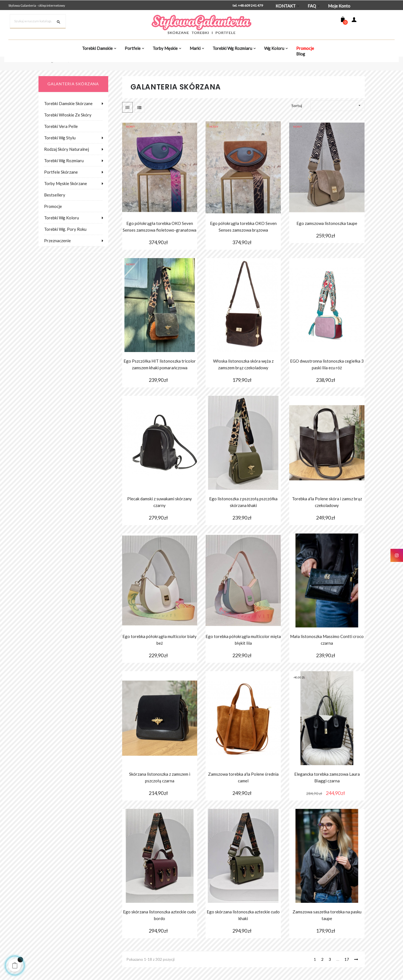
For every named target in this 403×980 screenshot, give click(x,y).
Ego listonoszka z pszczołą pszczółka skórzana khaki (243, 515)
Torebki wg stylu (60, 151)
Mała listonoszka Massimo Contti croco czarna (327, 653)
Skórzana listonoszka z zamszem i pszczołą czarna (160, 790)
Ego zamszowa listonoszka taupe (327, 237)
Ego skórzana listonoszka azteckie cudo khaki (243, 928)
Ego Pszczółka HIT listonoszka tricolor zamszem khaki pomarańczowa (160, 378)
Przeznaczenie (57, 254)
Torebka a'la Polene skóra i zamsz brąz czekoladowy (327, 515)
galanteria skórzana (73, 97)
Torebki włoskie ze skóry (68, 128)
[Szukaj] (38, 21)
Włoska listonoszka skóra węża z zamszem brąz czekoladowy (243, 378)
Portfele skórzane (61, 185)
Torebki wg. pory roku (65, 242)
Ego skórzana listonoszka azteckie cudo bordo (160, 928)
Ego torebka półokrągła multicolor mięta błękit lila (243, 653)
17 (347, 972)
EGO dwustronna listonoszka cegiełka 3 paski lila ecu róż (327, 378)
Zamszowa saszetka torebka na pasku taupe (327, 928)
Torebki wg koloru (61, 231)
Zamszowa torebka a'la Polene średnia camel (243, 790)
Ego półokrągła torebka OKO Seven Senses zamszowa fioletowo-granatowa (160, 240)
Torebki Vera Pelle (61, 139)
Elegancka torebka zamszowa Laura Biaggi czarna (327, 790)
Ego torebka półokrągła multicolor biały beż (160, 653)
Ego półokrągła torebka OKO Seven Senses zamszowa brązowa (243, 240)
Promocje (53, 219)
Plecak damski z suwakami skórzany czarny (160, 515)
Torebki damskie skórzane (68, 117)
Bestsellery (55, 208)
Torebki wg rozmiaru (64, 174)
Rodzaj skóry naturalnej (67, 162)
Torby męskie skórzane (66, 197)
